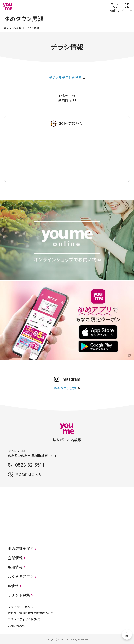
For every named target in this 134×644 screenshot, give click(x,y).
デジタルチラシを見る (65, 78)
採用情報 (15, 567)
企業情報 (15, 558)
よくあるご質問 (21, 577)
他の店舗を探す (21, 549)
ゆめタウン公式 (65, 388)
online (115, 7)
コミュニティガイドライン (25, 619)
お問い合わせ (16, 626)
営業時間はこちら (28, 475)
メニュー (127, 7)
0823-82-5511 (30, 465)
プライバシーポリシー (22, 607)
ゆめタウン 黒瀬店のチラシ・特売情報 (67, 153)
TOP (127, 634)
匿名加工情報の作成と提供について (31, 613)
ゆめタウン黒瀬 (13, 28)
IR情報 (13, 586)
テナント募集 (19, 595)
